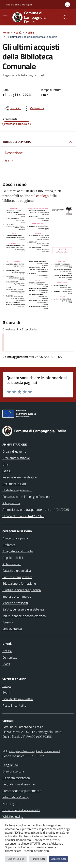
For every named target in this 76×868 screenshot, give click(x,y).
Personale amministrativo (20, 477)
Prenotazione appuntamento (22, 791)
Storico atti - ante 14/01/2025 (23, 516)
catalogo (42, 196)
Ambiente (9, 545)
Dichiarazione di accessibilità (21, 810)
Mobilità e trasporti (15, 603)
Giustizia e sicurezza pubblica (22, 590)
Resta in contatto (14, 705)
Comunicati (10, 657)
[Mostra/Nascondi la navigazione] (5, 17)
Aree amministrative (16, 458)
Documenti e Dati (14, 484)
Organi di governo (14, 451)
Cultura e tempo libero (17, 577)
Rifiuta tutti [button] (38, 859)
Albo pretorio (11, 503)
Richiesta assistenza (16, 778)
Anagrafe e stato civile (18, 551)
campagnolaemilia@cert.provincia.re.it (35, 751)
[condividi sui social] (12, 108)
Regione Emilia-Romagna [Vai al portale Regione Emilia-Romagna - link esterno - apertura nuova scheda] (19, 5)
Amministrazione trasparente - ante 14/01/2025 (36, 510)
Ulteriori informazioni (36, 851)
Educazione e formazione (19, 583)
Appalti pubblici (13, 558)
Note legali (10, 804)
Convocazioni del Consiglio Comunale (27, 497)
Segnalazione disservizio (19, 784)
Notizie (7, 651)
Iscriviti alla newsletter (18, 699)
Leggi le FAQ (11, 765)
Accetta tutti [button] (59, 859)
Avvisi (6, 664)
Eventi (7, 693)
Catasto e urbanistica (17, 571)
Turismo (7, 622)
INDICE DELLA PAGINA (38, 142)
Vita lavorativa (12, 629)
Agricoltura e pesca (15, 538)
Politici (7, 471)
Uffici (6, 464)
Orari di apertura (13, 771)
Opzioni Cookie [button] (16, 859)
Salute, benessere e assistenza (23, 609)
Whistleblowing (13, 817)
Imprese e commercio (17, 596)
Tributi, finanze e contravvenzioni (24, 616)
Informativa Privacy (16, 797)
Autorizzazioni (12, 564)
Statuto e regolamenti (17, 490)
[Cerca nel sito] (65, 17)
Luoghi (7, 686)
